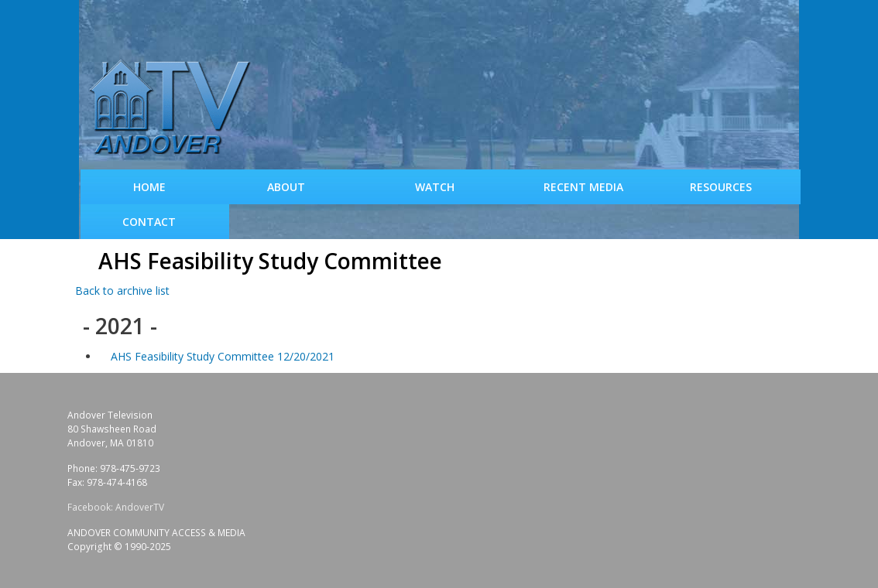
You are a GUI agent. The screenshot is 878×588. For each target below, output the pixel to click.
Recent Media (583, 187)
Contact (149, 222)
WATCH (435, 187)
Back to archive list (122, 291)
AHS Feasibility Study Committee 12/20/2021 (223, 356)
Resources (721, 187)
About (286, 187)
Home (149, 187)
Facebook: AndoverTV (116, 507)
